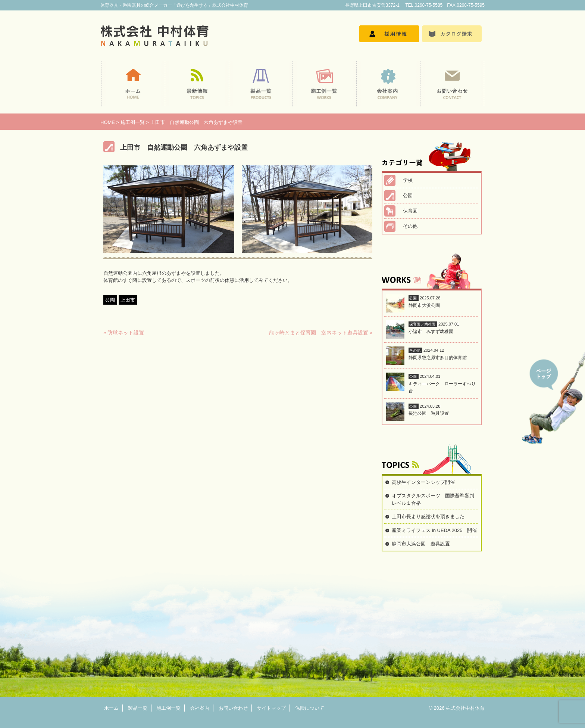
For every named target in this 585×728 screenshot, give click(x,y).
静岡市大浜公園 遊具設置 (421, 544)
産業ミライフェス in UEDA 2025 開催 (434, 530)
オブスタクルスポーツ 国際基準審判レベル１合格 (433, 499)
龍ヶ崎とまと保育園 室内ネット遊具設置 (319, 333)
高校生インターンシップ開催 (423, 482)
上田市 (128, 300)
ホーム (111, 708)
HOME (108, 122)
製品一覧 (138, 708)
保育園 (410, 211)
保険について (310, 708)
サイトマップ (271, 708)
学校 (408, 180)
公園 (110, 300)
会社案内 (200, 708)
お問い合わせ (233, 708)
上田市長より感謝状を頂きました (428, 517)
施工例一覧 (133, 122)
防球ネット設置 (126, 333)
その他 (410, 226)
